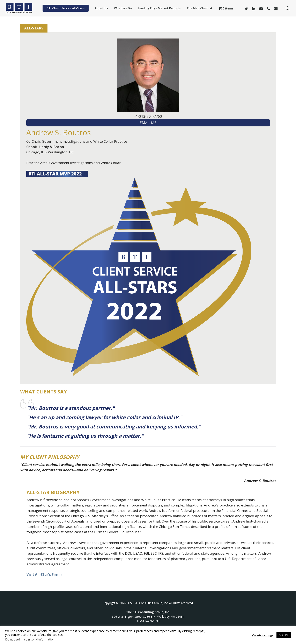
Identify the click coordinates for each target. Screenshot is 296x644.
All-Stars (34, 28)
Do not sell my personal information (30, 639)
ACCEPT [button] (284, 635)
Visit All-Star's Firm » (45, 575)
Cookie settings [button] (263, 635)
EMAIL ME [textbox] (148, 123)
